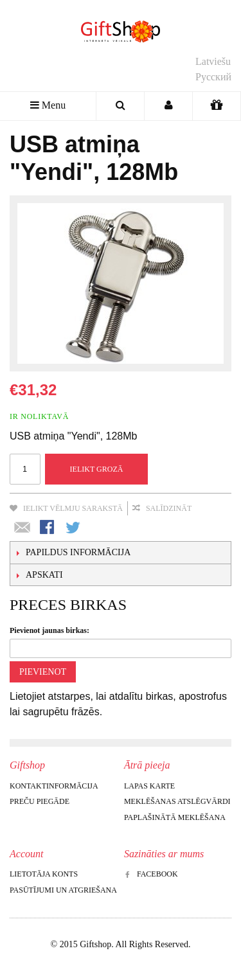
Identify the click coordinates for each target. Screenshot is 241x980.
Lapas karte (149, 786)
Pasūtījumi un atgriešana (63, 890)
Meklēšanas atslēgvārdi (177, 801)
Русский (213, 77)
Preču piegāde (40, 801)
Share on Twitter (74, 528)
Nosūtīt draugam (22, 528)
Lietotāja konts (44, 874)
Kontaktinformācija (54, 786)
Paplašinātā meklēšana (175, 817)
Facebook (151, 874)
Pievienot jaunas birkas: (49, 630)
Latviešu (213, 61)
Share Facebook (48, 528)
